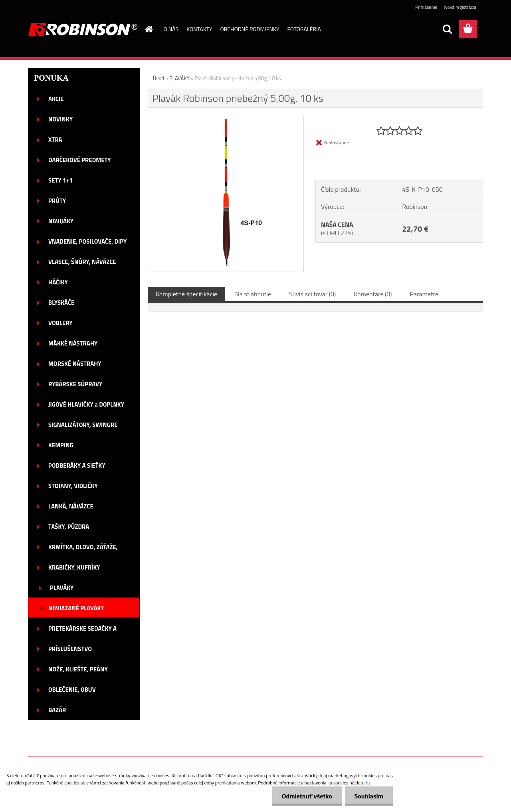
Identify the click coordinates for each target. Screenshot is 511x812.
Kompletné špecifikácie (186, 294)
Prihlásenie (426, 7)
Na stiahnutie (253, 294)
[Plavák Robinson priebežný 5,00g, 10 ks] (226, 119)
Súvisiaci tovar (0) (312, 294)
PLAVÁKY (179, 78)
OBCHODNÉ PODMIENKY (250, 29)
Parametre (424, 294)
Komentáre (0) (373, 294)
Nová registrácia (460, 7)
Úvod (158, 78)
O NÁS (171, 29)
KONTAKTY (199, 29)
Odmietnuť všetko (306, 796)
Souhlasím (368, 796)
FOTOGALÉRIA (304, 29)
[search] (447, 29)
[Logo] (83, 30)
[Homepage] (149, 29)
